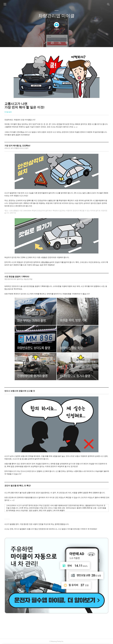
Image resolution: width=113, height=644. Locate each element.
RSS (60, 43)
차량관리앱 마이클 (57, 16)
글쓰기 (46, 43)
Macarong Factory (56, 641)
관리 (67, 43)
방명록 (53, 43)
